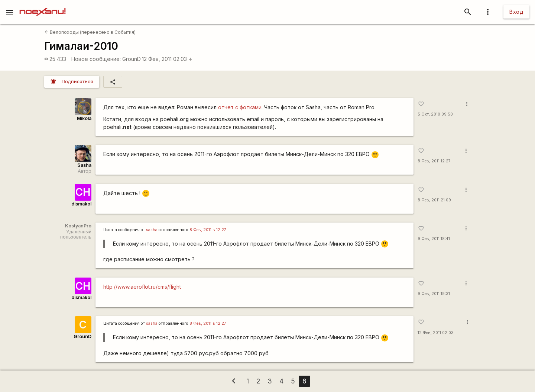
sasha (152, 230)
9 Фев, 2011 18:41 (434, 239)
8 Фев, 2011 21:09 (434, 200)
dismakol (81, 204)
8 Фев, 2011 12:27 (434, 161)
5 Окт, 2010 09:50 (435, 114)
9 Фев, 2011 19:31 (434, 294)
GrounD (132, 59)
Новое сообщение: (96, 59)
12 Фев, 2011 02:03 (167, 59)
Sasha (84, 165)
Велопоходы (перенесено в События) (90, 32)
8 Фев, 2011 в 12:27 (208, 230)
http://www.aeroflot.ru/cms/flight (142, 287)
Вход (516, 12)
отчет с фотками (240, 107)
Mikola (84, 118)
